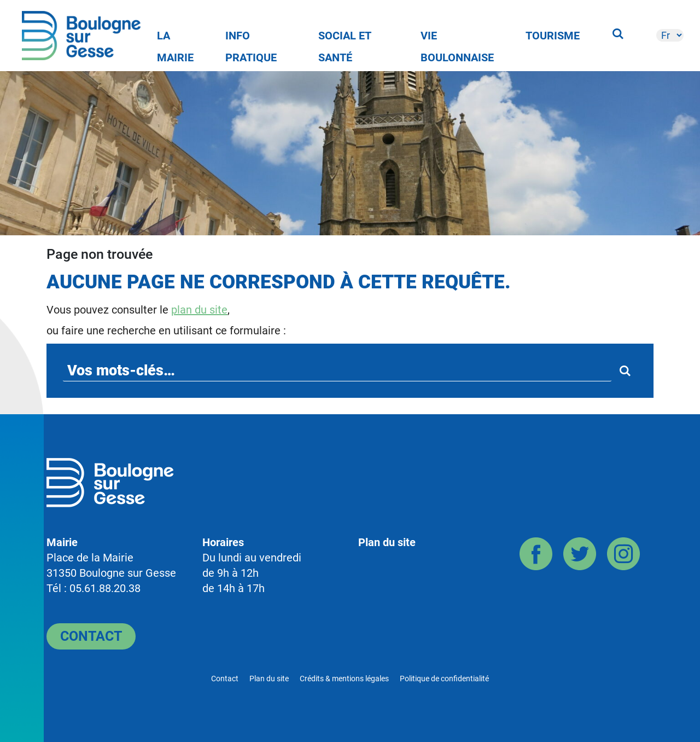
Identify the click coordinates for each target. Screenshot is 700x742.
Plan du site (387, 542)
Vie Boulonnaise (457, 38)
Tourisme (553, 36)
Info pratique (251, 38)
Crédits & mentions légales (344, 679)
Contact (91, 636)
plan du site (199, 310)
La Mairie (175, 38)
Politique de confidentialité (444, 679)
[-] (670, 35)
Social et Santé (345, 38)
